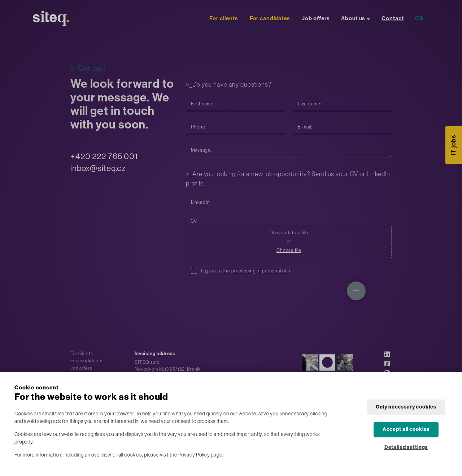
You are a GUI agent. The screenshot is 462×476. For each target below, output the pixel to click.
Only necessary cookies (406, 407)
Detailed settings (406, 447)
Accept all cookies (406, 429)
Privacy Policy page (200, 455)
